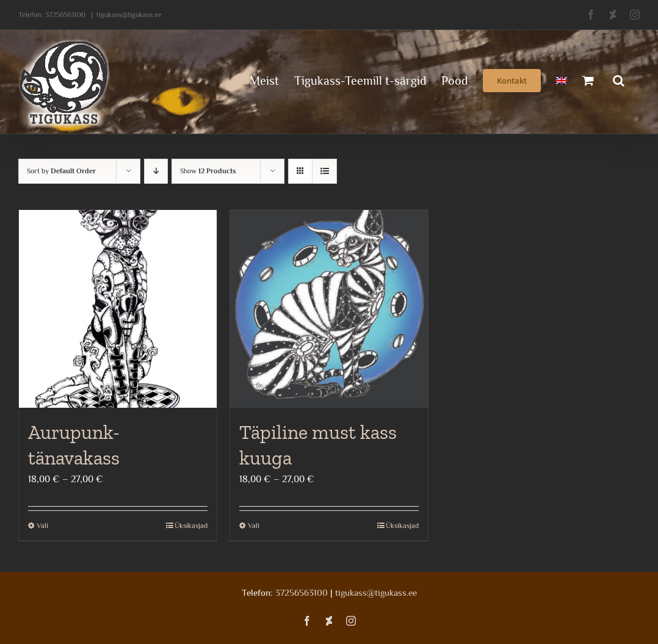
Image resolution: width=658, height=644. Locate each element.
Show (208, 171)
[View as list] (324, 171)
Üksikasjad (191, 526)
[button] (619, 79)
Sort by (61, 171)
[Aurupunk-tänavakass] (118, 309)
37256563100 (65, 15)
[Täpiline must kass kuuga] (329, 309)
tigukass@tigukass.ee (129, 15)
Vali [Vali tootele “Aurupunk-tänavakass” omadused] (42, 526)
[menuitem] (562, 79)
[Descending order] (156, 171)
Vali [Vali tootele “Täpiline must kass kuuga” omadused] (254, 526)
